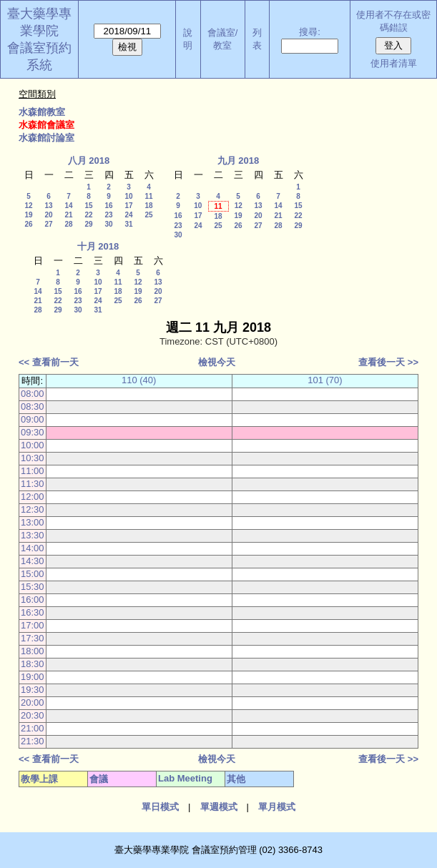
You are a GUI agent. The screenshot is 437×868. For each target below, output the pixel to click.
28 (68, 224)
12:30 (33, 509)
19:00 (33, 677)
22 (88, 215)
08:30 (33, 406)
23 (108, 215)
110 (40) (139, 380)
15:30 (33, 587)
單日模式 (160, 807)
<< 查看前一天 (49, 362)
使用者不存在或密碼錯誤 (393, 21)
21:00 (33, 728)
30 (108, 224)
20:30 (33, 715)
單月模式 (277, 807)
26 (28, 224)
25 (148, 215)
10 (128, 196)
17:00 (33, 625)
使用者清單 (394, 63)
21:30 (33, 741)
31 (128, 224)
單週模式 (219, 807)
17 (128, 206)
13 (48, 206)
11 (148, 196)
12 (28, 206)
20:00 (33, 702)
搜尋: (310, 32)
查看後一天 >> (388, 362)
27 (48, 224)
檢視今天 (217, 362)
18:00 (33, 651)
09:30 (33, 432)
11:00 (33, 471)
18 (148, 206)
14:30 (33, 561)
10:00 (33, 445)
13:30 (33, 535)
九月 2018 (239, 161)
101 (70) (325, 380)
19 (28, 215)
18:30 (33, 664)
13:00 (33, 522)
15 (88, 206)
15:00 (33, 574)
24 (128, 215)
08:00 (33, 394)
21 (68, 215)
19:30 (33, 690)
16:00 (33, 600)
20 (48, 215)
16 (108, 206)
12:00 (33, 497)
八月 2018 (89, 161)
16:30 (33, 612)
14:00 (33, 548)
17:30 (33, 638)
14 (68, 206)
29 (88, 224)
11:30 (33, 484)
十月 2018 (98, 246)
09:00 (33, 419)
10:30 (33, 458)
